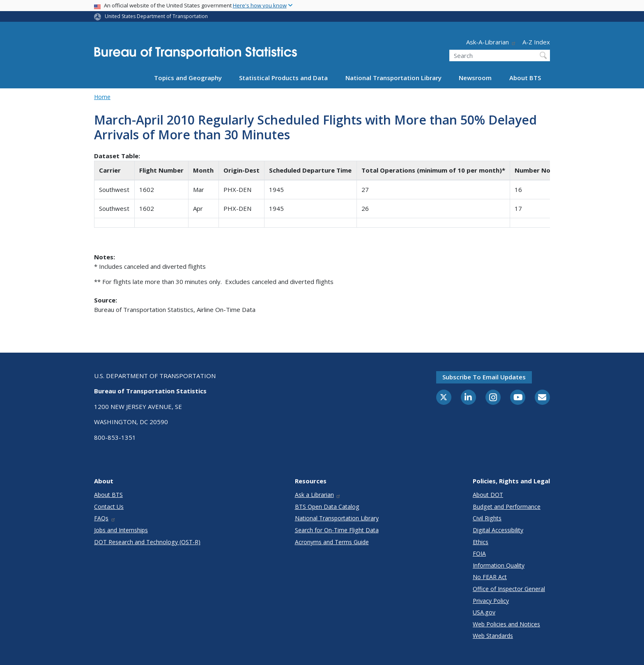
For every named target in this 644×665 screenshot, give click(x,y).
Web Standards (493, 636)
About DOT (488, 495)
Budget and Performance (507, 507)
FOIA (479, 553)
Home (102, 97)
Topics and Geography (188, 78)
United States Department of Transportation (156, 16)
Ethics (481, 542)
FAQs (105, 518)
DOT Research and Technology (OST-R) (147, 542)
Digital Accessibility (498, 530)
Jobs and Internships (121, 530)
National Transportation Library (393, 78)
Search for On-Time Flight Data (337, 530)
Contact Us (109, 507)
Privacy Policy (491, 601)
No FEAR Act (490, 577)
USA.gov (484, 612)
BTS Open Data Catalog (327, 507)
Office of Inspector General (509, 589)
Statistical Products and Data (283, 78)
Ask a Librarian (318, 495)
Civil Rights (487, 518)
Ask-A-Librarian (491, 42)
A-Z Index (536, 42)
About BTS (525, 78)
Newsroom (475, 78)
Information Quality (499, 565)
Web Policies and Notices (506, 624)
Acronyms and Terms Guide (332, 542)
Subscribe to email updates (484, 377)
